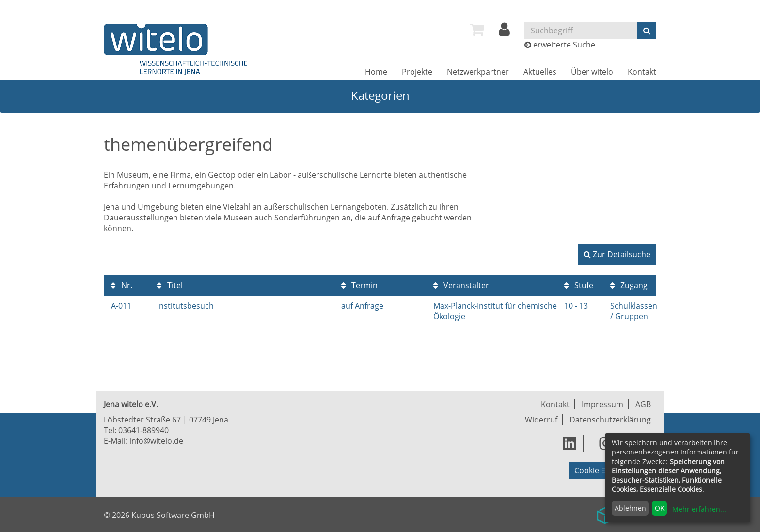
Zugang (629, 285)
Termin (359, 285)
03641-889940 (143, 430)
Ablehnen (630, 508)
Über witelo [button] (592, 72)
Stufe (579, 285)
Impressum (602, 404)
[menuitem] (477, 30)
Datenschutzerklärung (610, 420)
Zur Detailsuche (617, 254)
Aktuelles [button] (540, 72)
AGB (643, 404)
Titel (170, 285)
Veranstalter (461, 285)
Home (376, 72)
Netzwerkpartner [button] (478, 72)
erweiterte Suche (564, 45)
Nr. (122, 285)
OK (660, 508)
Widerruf (541, 420)
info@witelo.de (156, 441)
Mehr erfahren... (699, 509)
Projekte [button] (417, 72)
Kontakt (642, 72)
